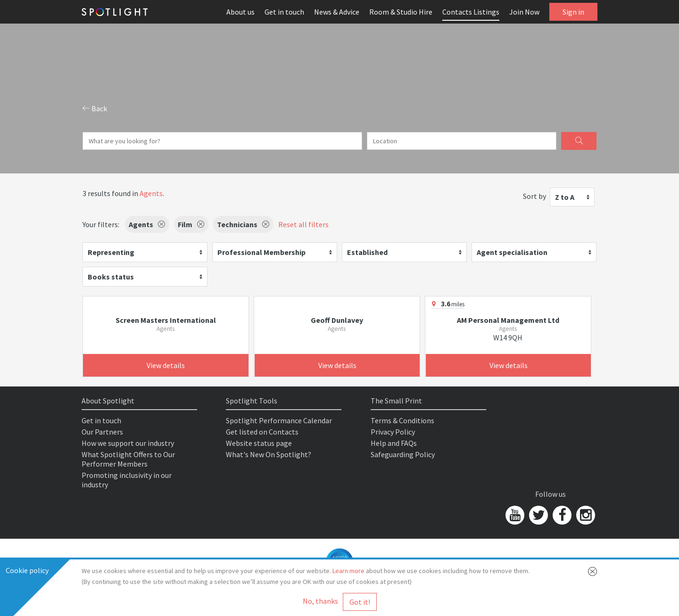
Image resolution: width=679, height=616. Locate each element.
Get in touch (284, 12)
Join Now (524, 12)
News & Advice (337, 12)
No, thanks (320, 601)
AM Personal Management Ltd (508, 320)
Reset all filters (303, 224)
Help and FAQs (394, 443)
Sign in (573, 12)
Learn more (348, 571)
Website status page (259, 443)
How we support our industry (128, 443)
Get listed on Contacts (262, 432)
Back (95, 108)
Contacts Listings (471, 12)
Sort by (534, 196)
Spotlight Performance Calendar (279, 420)
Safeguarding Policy (403, 454)
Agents (151, 193)
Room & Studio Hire (401, 12)
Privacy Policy (393, 432)
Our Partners (102, 432)
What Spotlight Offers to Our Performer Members (128, 459)
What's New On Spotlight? (269, 454)
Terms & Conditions (402, 420)
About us (240, 12)
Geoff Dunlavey (337, 320)
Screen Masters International (166, 320)
